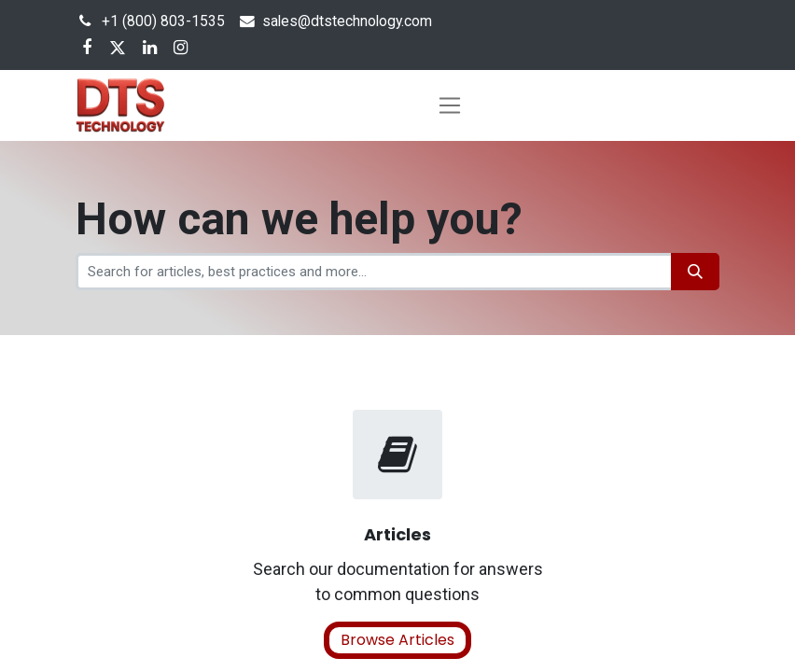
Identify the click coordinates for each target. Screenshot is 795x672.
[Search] (695, 272)
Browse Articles (397, 640)
